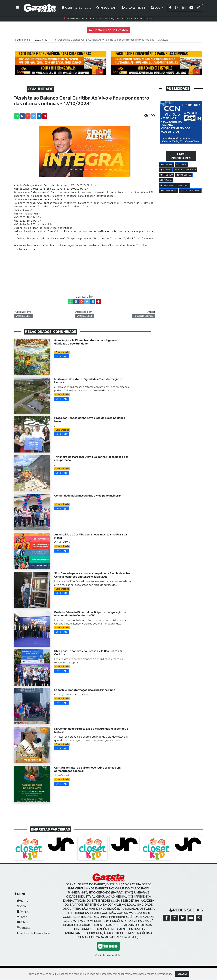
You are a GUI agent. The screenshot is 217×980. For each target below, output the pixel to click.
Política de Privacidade (33, 933)
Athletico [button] (167, 175)
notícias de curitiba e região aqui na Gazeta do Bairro (73, 245)
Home (22, 901)
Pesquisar (106, 8)
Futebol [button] (181, 165)
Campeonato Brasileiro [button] (174, 185)
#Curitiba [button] (166, 165)
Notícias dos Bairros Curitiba (128, 245)
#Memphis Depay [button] (190, 191)
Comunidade (62, 352)
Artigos (23, 912)
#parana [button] (166, 180)
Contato (24, 928)
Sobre (22, 906)
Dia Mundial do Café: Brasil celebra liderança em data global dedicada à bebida (110, 19)
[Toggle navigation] (18, 8)
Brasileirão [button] (184, 175)
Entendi (182, 974)
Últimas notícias (76, 8)
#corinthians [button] (169, 191)
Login (157, 8)
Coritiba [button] (166, 170)
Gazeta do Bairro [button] (185, 170)
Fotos (22, 917)
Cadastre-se (133, 8)
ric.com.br (29, 249)
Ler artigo (62, 356)
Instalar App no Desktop (108, 30)
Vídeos (23, 922)
